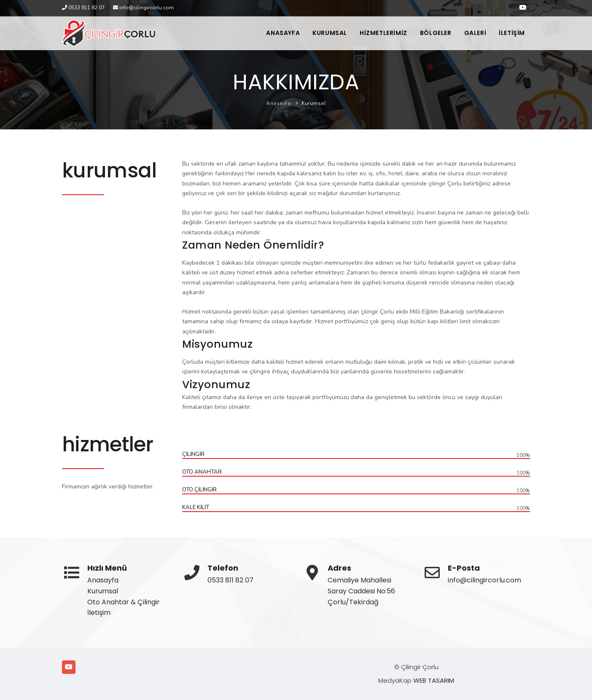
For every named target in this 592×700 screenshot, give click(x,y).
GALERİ (475, 33)
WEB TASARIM (434, 680)
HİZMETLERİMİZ (383, 33)
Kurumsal (314, 103)
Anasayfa (278, 103)
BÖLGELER (436, 33)
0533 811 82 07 (230, 580)
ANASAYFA (283, 33)
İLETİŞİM (512, 33)
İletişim (99, 613)
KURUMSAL (330, 33)
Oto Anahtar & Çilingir (124, 602)
